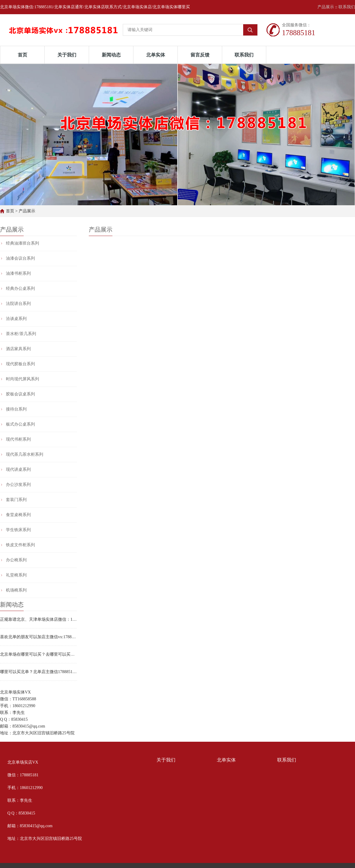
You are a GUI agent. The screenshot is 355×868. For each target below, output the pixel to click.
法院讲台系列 (18, 304)
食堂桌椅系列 (18, 515)
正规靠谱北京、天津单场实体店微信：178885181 (38, 619)
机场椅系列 (16, 590)
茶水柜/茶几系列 (21, 334)
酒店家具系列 (18, 349)
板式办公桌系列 (20, 424)
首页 (22, 55)
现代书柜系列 (18, 439)
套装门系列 (16, 500)
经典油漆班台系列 (22, 243)
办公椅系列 (16, 560)
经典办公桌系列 (20, 288)
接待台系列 (16, 409)
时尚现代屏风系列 (22, 379)
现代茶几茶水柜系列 (25, 454)
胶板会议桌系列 (20, 394)
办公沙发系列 (18, 485)
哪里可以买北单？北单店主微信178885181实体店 (38, 672)
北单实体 (156, 55)
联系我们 (347, 7)
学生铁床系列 (18, 530)
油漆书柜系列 (18, 273)
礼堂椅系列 (16, 575)
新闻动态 (111, 55)
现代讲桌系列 (18, 469)
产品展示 (326, 7)
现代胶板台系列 (20, 364)
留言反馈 (200, 55)
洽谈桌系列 (16, 319)
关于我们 (67, 55)
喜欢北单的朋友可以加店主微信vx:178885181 (38, 637)
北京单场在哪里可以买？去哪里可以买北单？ (38, 654)
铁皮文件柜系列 (20, 545)
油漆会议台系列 (20, 258)
